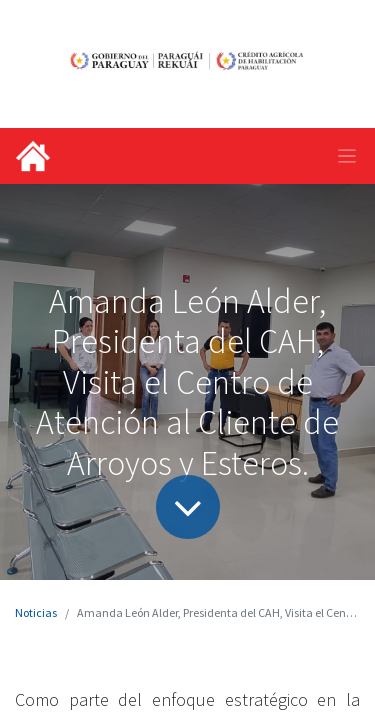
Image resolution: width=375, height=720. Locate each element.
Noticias (36, 612)
